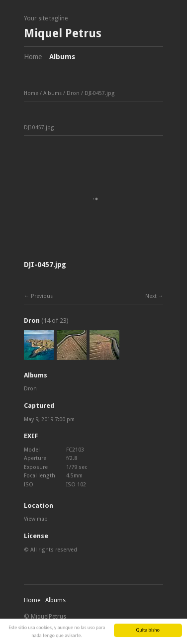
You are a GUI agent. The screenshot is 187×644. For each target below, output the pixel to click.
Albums (62, 57)
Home (33, 57)
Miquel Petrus (63, 34)
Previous (42, 296)
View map (36, 519)
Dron (73, 93)
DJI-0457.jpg (99, 93)
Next (151, 296)
